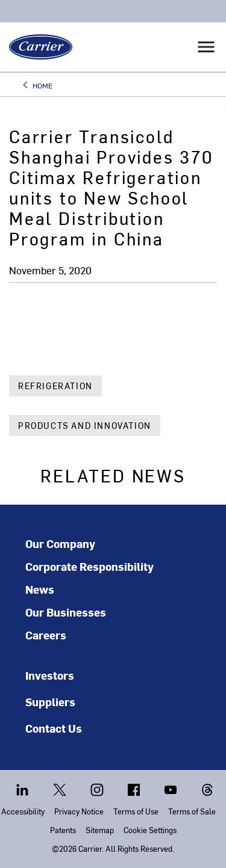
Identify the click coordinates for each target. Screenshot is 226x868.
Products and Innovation (85, 426)
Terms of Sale (192, 811)
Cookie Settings (150, 830)
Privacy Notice (79, 811)
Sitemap (100, 830)
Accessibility (23, 811)
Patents (63, 830)
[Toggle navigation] (206, 47)
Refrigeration (55, 386)
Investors (50, 675)
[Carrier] (36, 47)
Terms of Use (136, 811)
